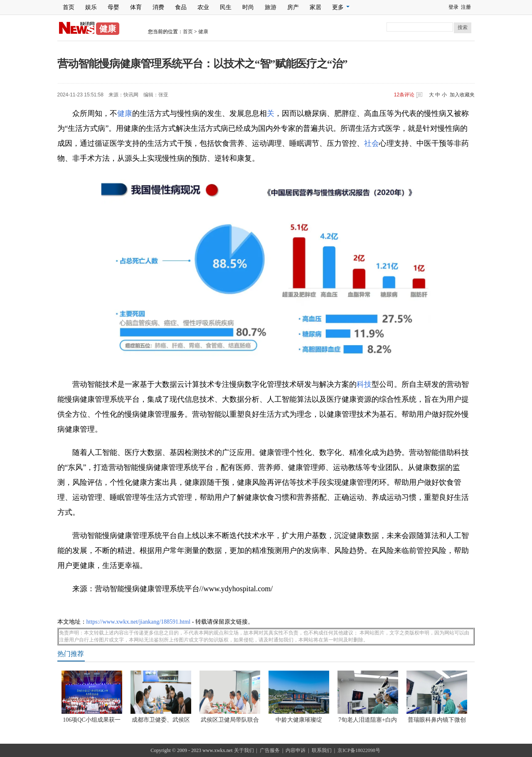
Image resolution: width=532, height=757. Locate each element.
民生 (226, 7)
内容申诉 (296, 750)
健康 (203, 32)
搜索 (463, 27)
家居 (315, 7)
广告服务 (270, 750)
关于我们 (244, 750)
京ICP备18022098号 (359, 750)
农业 (203, 7)
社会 (372, 143)
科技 (364, 384)
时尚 (248, 7)
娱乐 (91, 7)
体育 (136, 7)
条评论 (404, 95)
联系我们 (322, 750)
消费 (158, 7)
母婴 (113, 7)
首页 (69, 7)
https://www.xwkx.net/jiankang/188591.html (139, 622)
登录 (453, 7)
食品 (181, 7)
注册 (466, 7)
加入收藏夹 (462, 95)
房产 (293, 7)
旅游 (271, 7)
